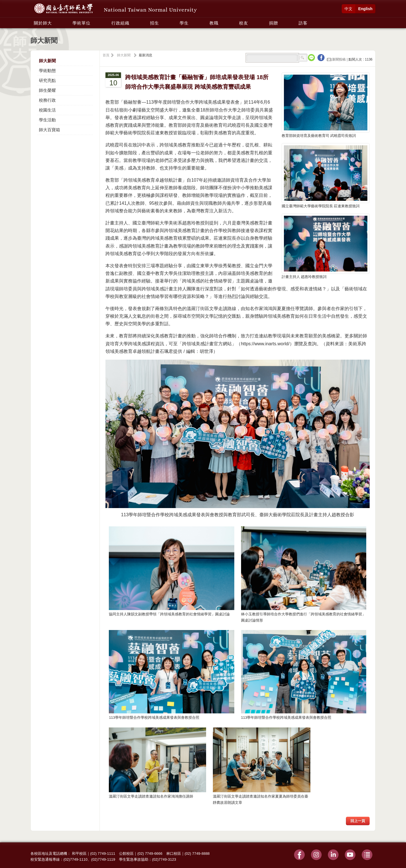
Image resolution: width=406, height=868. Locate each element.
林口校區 (174, 853)
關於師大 (43, 23)
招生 (155, 23)
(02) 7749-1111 (103, 853)
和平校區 (79, 853)
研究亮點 (47, 80)
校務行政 (47, 100)
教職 (214, 23)
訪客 (303, 23)
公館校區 (126, 853)
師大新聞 (47, 61)
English (365, 9)
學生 (184, 23)
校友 (244, 23)
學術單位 (81, 23)
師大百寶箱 (49, 130)
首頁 (106, 55)
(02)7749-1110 (75, 859)
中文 (348, 9)
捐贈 (273, 23)
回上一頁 (358, 821)
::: (32, 20)
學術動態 (47, 71)
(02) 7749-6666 (150, 853)
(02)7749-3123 (164, 859)
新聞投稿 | (338, 59)
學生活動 (47, 120)
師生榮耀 (47, 90)
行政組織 (120, 23)
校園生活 (47, 110)
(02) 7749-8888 (197, 853)
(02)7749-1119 (103, 859)
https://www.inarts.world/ (265, 344)
